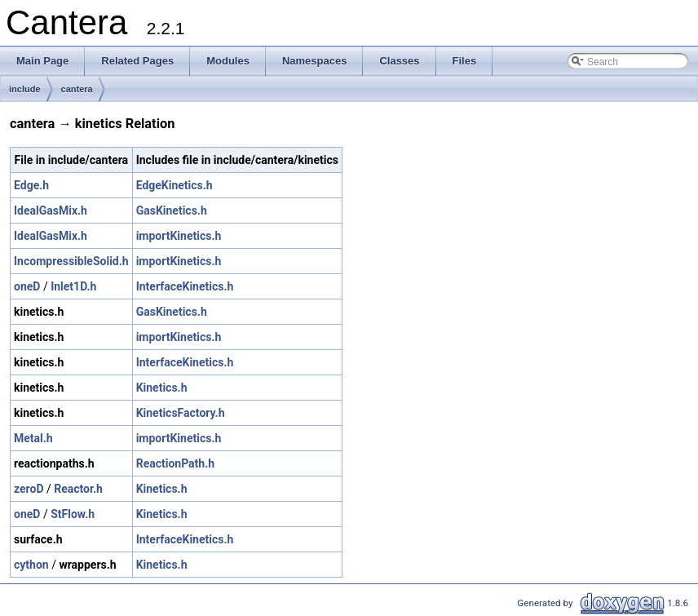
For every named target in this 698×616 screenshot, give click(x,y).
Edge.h (31, 185)
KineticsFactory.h (181, 413)
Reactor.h (78, 489)
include (25, 89)
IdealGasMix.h (51, 211)
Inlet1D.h (73, 286)
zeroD (29, 489)
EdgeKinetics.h (174, 185)
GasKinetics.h (172, 211)
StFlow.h (73, 514)
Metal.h (33, 438)
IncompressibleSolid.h (71, 261)
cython (31, 565)
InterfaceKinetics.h (185, 286)
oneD (27, 286)
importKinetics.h (179, 236)
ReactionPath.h (175, 463)
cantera (77, 89)
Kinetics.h (162, 388)
